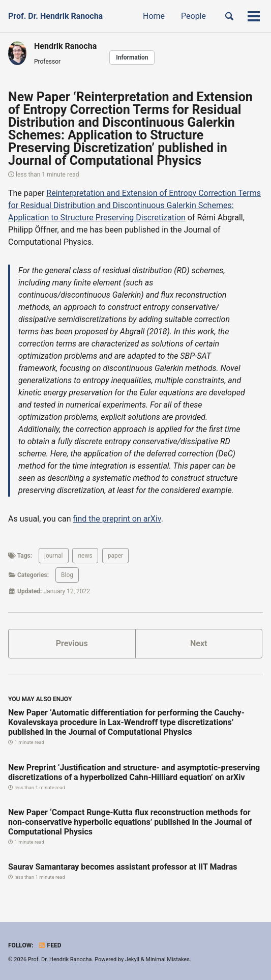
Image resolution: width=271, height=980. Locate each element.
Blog (67, 575)
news (85, 556)
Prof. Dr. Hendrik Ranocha (55, 16)
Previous (72, 643)
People (193, 16)
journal (53, 556)
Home (154, 16)
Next (199, 643)
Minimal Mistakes (168, 959)
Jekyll (132, 959)
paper (115, 556)
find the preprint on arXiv (117, 519)
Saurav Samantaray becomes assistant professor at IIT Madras (123, 867)
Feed (50, 945)
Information (132, 57)
